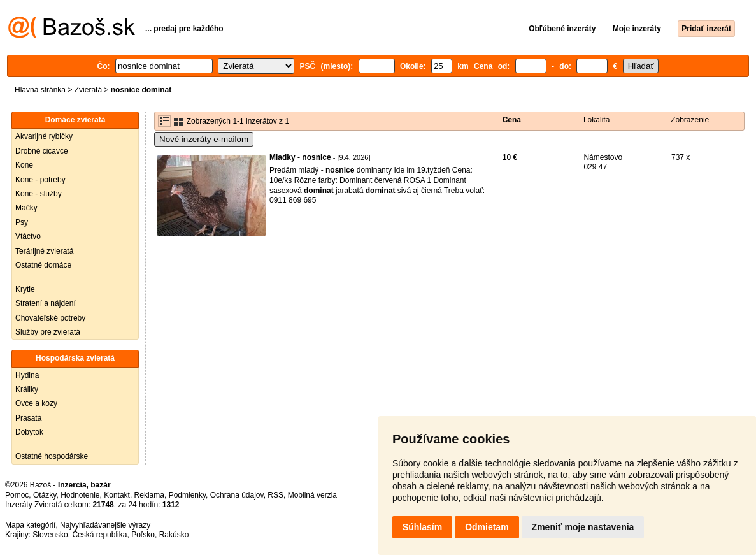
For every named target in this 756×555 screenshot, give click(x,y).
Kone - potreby (40, 180)
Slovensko (50, 535)
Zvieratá (88, 90)
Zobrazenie (690, 120)
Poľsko (143, 535)
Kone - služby (39, 194)
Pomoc (17, 495)
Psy (22, 222)
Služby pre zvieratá (48, 332)
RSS (275, 495)
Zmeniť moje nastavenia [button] (583, 527)
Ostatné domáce (43, 265)
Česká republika (99, 535)
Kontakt (117, 495)
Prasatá (28, 418)
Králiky (27, 389)
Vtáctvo (28, 236)
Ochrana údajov (237, 495)
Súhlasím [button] (422, 527)
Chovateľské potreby (50, 318)
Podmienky (187, 495)
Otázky (45, 495)
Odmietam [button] (487, 527)
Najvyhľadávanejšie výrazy (105, 525)
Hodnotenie (80, 495)
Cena (512, 120)
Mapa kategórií (30, 525)
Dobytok (29, 432)
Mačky (26, 208)
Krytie (25, 289)
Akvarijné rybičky (44, 136)
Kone (24, 165)
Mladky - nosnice (300, 157)
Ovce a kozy (36, 403)
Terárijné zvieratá (44, 251)
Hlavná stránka (40, 90)
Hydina (27, 375)
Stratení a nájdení (46, 303)
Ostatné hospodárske (52, 456)
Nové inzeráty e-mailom (204, 139)
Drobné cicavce (42, 151)
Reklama (149, 495)
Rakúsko (174, 535)
